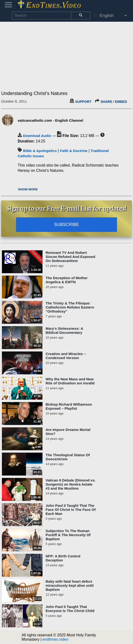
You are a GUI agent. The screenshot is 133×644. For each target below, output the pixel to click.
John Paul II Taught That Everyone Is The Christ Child (70, 609)
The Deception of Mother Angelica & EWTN (67, 280)
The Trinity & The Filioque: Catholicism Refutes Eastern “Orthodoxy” (70, 307)
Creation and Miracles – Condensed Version (66, 356)
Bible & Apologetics (40, 151)
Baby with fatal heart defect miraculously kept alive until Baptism (70, 585)
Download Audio (37, 136)
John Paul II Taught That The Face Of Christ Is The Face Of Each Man (71, 510)
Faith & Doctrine (74, 151)
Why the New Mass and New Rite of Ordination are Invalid (70, 381)
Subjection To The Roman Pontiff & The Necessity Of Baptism (68, 535)
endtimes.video (55, 639)
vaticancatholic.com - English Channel (50, 120)
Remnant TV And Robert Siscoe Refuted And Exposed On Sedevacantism (70, 257)
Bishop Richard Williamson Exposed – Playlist (69, 406)
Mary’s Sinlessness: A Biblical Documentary (64, 330)
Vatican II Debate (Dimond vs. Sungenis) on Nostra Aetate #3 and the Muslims (71, 484)
